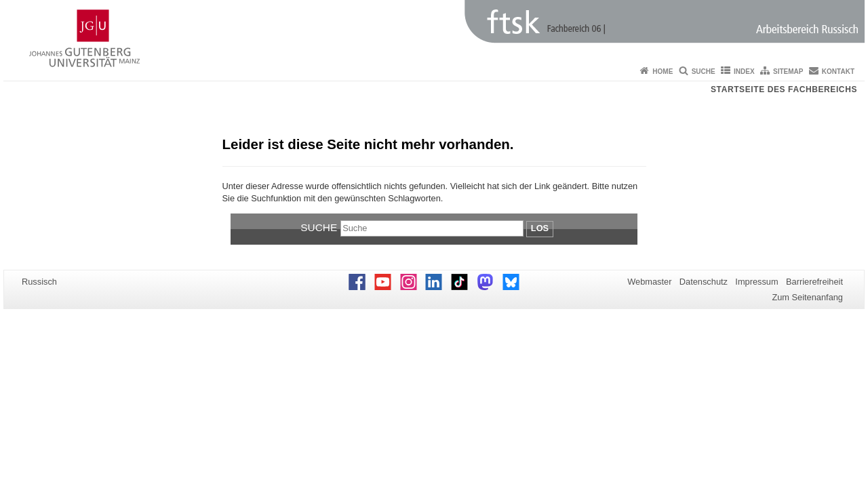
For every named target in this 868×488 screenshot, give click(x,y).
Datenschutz (704, 282)
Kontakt (838, 72)
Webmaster (649, 282)
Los (540, 228)
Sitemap (788, 72)
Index (744, 72)
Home (663, 72)
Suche (704, 72)
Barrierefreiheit (814, 282)
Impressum (756, 282)
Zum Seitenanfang (807, 297)
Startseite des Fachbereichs (784, 89)
